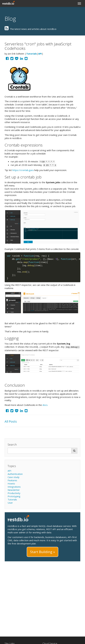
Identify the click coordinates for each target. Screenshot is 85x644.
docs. (45, 405)
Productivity (14, 493)
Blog (10, 19)
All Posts (11, 421)
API (40, 54)
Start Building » (42, 552)
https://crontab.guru (23, 170)
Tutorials (32, 54)
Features (12, 480)
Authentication (15, 474)
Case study (14, 477)
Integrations (14, 487)
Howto (11, 483)
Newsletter (14, 490)
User (10, 503)
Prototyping (14, 496)
